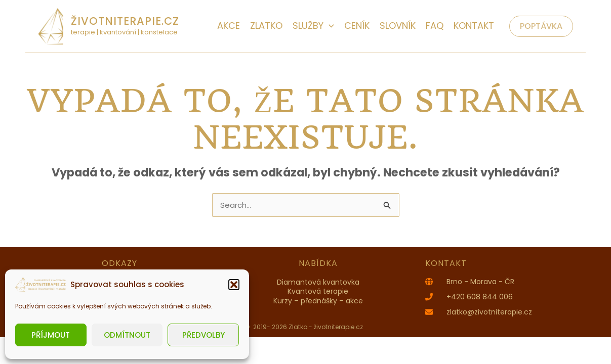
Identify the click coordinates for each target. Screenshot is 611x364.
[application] (329, 26)
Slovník (398, 26)
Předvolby (203, 335)
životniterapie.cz (125, 21)
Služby (313, 26)
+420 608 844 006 (480, 297)
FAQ (435, 26)
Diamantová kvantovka (318, 282)
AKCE (229, 26)
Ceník (357, 26)
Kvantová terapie (318, 291)
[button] (234, 285)
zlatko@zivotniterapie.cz (489, 312)
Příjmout (51, 335)
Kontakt (474, 26)
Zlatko (266, 26)
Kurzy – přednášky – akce (318, 301)
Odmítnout (127, 335)
